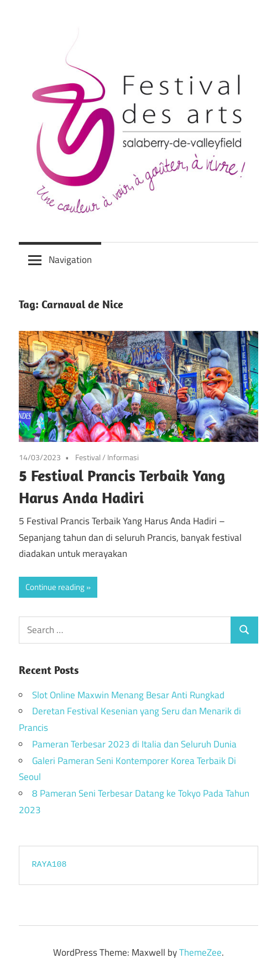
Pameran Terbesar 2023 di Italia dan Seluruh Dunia (134, 744)
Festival (88, 457)
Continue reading (55, 587)
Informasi (123, 457)
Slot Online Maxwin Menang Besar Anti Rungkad (128, 695)
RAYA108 (49, 865)
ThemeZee (200, 952)
